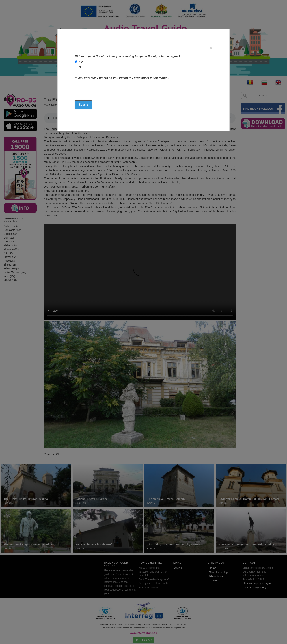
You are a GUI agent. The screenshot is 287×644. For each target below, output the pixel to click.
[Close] (211, 48)
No (81, 67)
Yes (81, 62)
